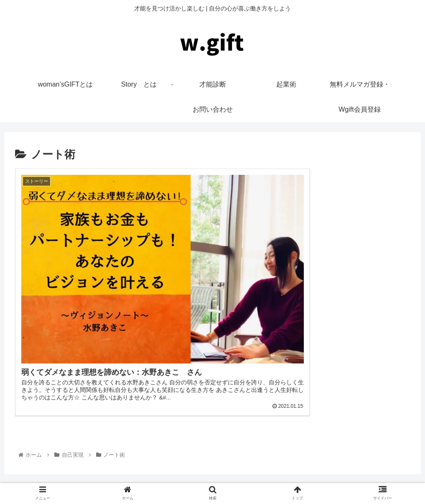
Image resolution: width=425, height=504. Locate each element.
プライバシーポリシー (219, 481)
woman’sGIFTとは (157, 481)
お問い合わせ (275, 481)
